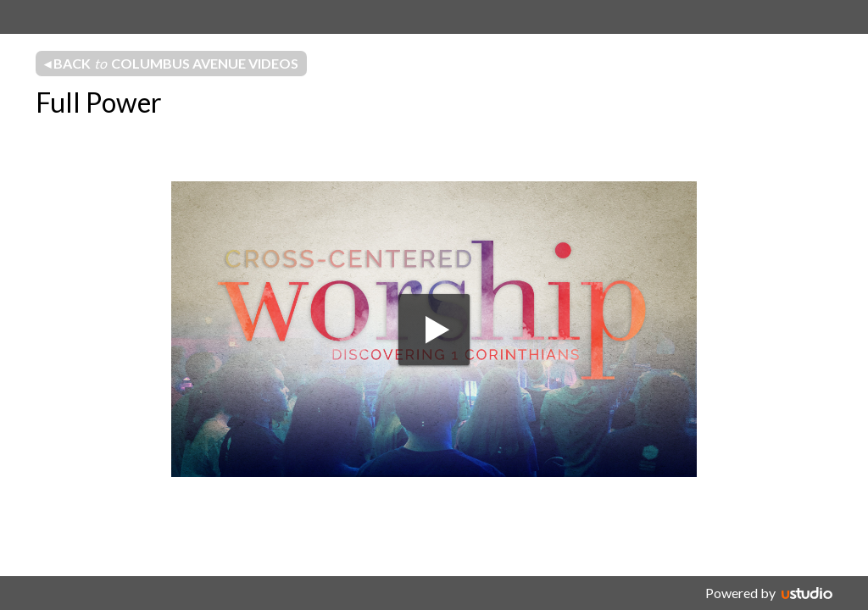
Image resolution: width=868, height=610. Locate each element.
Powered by (740, 593)
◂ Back (171, 64)
